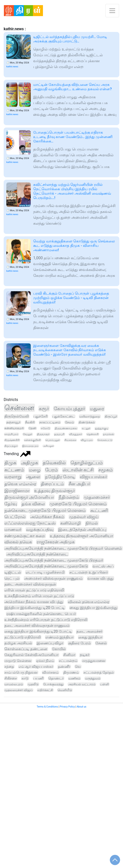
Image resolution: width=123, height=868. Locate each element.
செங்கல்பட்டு (105, 440)
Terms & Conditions (47, 707)
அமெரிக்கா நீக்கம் (47, 517)
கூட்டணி (99, 510)
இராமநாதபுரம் (30, 446)
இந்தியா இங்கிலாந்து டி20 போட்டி (35, 608)
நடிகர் (85, 655)
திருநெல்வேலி (17, 416)
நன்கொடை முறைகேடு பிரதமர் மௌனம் (45, 510)
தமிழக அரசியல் (18, 643)
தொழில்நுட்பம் (87, 463)
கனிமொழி (71, 523)
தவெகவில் (54, 463)
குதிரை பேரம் (79, 643)
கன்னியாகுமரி (14, 428)
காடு (25, 678)
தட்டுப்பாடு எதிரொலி (23, 637)
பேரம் (51, 470)
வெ (78, 667)
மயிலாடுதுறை (90, 416)
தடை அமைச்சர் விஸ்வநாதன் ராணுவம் (37, 626)
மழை (35, 470)
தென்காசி (93, 434)
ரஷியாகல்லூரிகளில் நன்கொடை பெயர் (41, 614)
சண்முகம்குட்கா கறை (25, 536)
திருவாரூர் (43, 434)
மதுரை (97, 409)
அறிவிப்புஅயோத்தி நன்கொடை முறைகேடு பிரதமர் (54, 560)
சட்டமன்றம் (68, 661)
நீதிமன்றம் (69, 497)
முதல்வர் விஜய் (84, 517)
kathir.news (12, 66)
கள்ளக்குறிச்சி (32, 440)
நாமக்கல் (108, 434)
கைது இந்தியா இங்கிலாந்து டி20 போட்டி (38, 631)
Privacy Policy (67, 707)
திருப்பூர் (111, 416)
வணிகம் (74, 678)
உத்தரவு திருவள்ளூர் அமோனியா (82, 536)
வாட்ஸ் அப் (103, 566)
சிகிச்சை (11, 678)
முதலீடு (33, 684)
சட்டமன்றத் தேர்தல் (99, 672)
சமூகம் (106, 470)
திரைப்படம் (52, 484)
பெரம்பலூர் (53, 440)
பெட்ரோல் (15, 517)
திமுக (10, 463)
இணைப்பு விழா (50, 643)
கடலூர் (86, 428)
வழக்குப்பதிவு (40, 529)
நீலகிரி (30, 422)
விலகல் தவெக (18, 542)
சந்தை (9, 667)
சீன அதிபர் (79, 484)
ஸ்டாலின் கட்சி (78, 470)
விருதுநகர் (76, 434)
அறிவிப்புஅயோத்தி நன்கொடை (37, 554)
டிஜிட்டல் (13, 572)
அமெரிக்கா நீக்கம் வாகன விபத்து (34, 602)
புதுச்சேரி (41, 416)
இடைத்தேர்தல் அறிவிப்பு (82, 529)
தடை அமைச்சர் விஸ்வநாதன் (30, 584)
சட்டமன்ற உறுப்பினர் (89, 572)
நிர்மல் (92, 523)
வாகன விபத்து (100, 578)
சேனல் (101, 643)
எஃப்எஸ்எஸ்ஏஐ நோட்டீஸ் (30, 523)
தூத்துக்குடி (102, 428)
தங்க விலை (33, 504)
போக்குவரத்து (53, 684)
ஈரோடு (45, 428)
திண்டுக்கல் (87, 422)
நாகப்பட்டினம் (50, 422)
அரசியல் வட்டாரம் (82, 684)
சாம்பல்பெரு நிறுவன (21, 672)
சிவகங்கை (70, 440)
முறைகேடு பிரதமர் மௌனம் (78, 504)
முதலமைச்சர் (97, 497)
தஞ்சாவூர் (13, 422)
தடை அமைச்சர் (89, 631)
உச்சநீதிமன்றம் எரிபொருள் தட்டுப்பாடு (39, 596)
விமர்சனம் (50, 672)
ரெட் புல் (12, 578)
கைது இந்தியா (90, 637)
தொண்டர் (56, 678)
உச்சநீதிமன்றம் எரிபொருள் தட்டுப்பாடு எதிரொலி (46, 620)
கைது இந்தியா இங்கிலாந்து (93, 608)
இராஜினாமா (17, 491)
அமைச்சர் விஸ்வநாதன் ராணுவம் (53, 578)
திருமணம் (71, 672)
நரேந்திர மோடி (60, 477)
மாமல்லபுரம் (14, 684)
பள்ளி (104, 684)
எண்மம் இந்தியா (60, 637)
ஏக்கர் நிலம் (45, 661)
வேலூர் (28, 434)
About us (82, 707)
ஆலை (33, 477)
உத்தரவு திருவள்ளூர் (55, 491)
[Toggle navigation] (112, 11)
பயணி (38, 678)
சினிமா (69, 655)
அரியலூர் (48, 446)
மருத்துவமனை (94, 661)
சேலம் (69, 422)
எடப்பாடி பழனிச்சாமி (45, 572)
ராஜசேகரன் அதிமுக (56, 542)
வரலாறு (13, 477)
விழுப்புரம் (87, 440)
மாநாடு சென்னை (18, 661)
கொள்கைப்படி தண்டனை (26, 649)
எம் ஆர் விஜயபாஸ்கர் (36, 667)
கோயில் (59, 649)
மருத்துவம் (93, 678)
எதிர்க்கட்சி (45, 690)
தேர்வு (11, 504)
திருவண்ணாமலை (66, 428)
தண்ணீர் (64, 667)
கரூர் (44, 409)
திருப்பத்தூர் (11, 446)
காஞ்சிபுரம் (11, 434)
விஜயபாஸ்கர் (93, 477)
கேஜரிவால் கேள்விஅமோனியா (31, 655)
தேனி (32, 428)
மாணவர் (13, 529)
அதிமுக (30, 463)
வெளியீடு (65, 690)
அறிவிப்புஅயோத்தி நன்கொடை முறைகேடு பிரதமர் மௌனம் (63, 548)
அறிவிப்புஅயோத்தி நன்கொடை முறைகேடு (46, 566)
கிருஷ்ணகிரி (12, 440)
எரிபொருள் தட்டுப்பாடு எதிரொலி (34, 590)
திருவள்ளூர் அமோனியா (29, 497)
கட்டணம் (14, 470)
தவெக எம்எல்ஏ (20, 484)
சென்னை (19, 408)
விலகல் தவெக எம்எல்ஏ (89, 602)
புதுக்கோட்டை (63, 416)
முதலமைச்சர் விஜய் (19, 690)
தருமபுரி (59, 434)
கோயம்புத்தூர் (69, 409)
